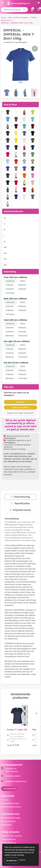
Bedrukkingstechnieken (11, 807)
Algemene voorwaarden (11, 836)
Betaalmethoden (8, 821)
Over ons (5, 800)
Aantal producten (13, 211)
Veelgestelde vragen (10, 803)
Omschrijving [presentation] (22, 497)
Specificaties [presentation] (22, 503)
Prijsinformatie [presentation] (22, 510)
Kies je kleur (10, 105)
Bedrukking (10, 272)
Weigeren (22, 860)
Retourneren (6, 825)
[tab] (20, 497)
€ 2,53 (13, 745)
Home (3, 18)
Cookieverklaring (8, 839)
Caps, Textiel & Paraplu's (18, 18)
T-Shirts (33, 18)
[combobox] (14, 10)
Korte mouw (6, 20)
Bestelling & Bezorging (11, 818)
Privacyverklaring (9, 843)
